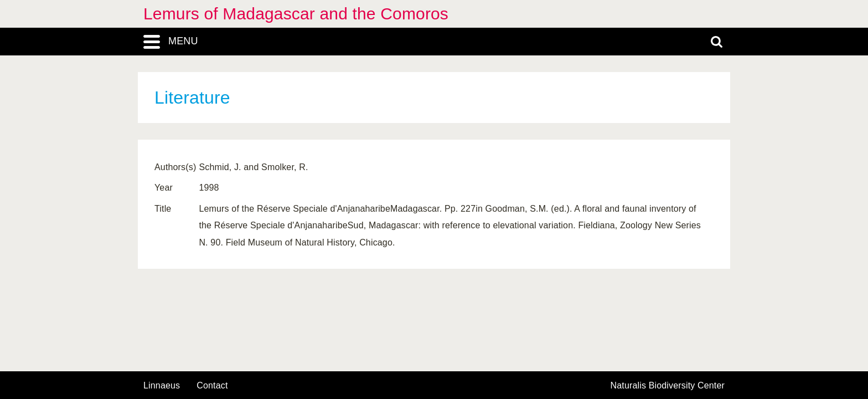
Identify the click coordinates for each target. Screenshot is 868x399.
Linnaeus (162, 386)
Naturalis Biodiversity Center (668, 386)
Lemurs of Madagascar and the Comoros (296, 14)
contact (212, 385)
